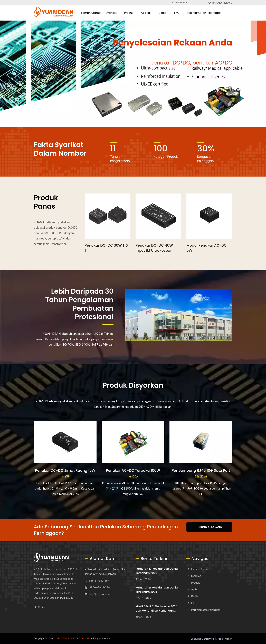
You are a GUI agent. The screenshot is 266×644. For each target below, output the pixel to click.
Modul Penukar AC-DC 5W (207, 248)
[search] (173, 3)
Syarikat (112, 13)
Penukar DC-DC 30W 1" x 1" (107, 248)
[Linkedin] (43, 607)
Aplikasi (147, 13)
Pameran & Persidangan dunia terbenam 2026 (157, 571)
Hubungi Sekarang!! (209, 527)
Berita (164, 13)
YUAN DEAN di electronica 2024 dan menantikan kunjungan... (156, 609)
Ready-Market (225, 639)
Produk (130, 13)
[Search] (191, 3)
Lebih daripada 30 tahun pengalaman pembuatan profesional (79, 304)
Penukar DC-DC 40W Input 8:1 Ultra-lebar (154, 248)
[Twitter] (39, 607)
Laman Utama (91, 13)
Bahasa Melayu (222, 3)
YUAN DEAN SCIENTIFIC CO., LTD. (72, 638)
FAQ (178, 13)
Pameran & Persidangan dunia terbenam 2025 (157, 590)
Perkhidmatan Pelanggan (205, 13)
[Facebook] (35, 607)
